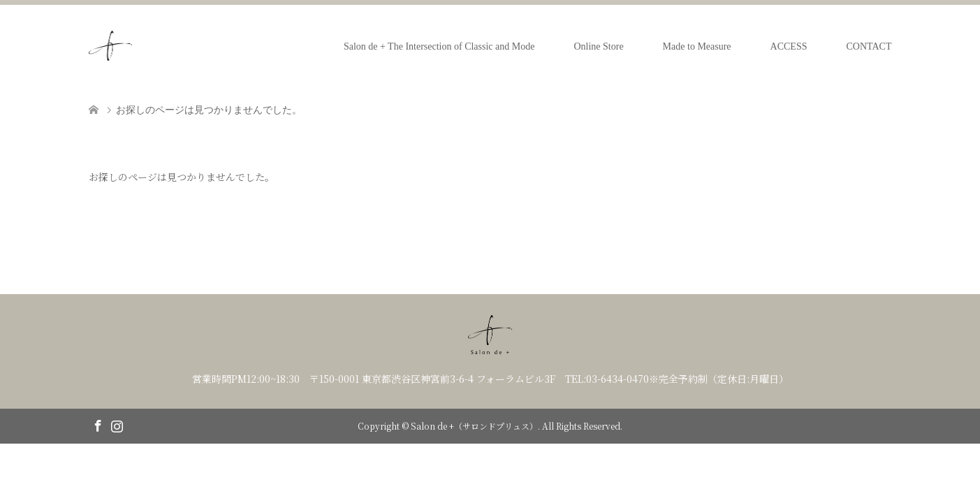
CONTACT (869, 46)
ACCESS (789, 46)
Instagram (117, 425)
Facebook (98, 425)
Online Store (598, 46)
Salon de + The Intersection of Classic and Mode (439, 46)
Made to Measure (697, 46)
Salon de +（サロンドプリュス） (474, 426)
